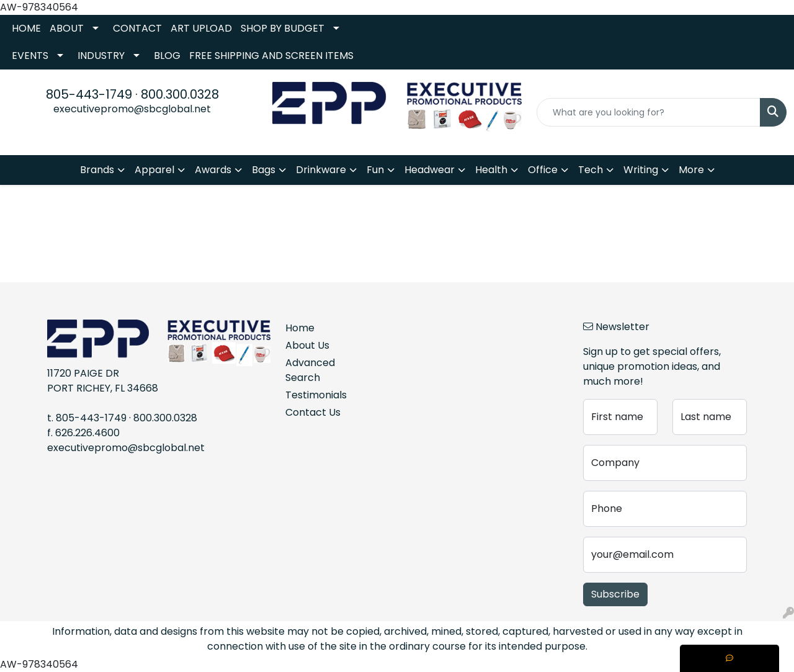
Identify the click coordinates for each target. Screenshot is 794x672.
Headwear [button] (430, 170)
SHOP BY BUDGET (283, 28)
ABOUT (67, 28)
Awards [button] (213, 170)
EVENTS (30, 56)
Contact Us (313, 412)
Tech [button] (591, 170)
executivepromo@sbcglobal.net (132, 109)
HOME (26, 28)
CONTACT (137, 28)
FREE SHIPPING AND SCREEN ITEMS (271, 56)
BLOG (167, 56)
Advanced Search (310, 370)
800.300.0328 (180, 94)
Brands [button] (97, 170)
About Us (307, 345)
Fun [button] (375, 170)
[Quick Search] (649, 112)
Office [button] (543, 170)
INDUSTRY (101, 56)
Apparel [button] (154, 170)
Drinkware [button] (321, 170)
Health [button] (491, 170)
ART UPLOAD (201, 28)
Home (300, 328)
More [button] (691, 170)
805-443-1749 (89, 94)
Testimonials (315, 395)
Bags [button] (264, 170)
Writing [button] (641, 170)
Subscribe (615, 594)
